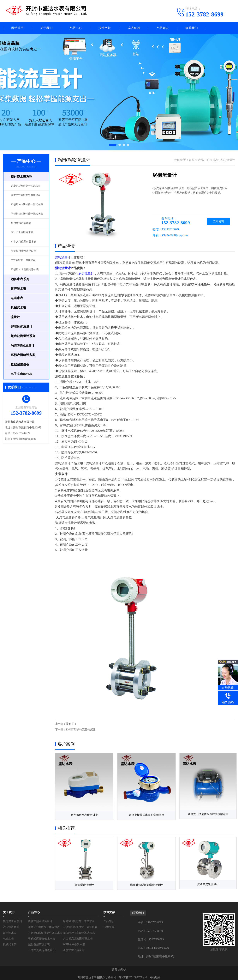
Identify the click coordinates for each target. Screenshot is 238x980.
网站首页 (17, 28)
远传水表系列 (11, 926)
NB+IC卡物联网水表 (22, 233)
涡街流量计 (63, 257)
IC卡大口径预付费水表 (24, 242)
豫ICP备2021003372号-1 (133, 976)
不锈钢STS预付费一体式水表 (27, 205)
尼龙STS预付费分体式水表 (26, 195)
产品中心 (75, 28)
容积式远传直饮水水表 (42, 937)
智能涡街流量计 (84, 883)
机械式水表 (10, 943)
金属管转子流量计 (74, 949)
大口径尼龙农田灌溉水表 (78, 937)
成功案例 (134, 28)
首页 (192, 160)
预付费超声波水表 (21, 223)
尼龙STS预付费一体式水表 (26, 186)
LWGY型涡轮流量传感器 (81, 730)
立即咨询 (218, 222)
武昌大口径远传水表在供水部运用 (206, 814)
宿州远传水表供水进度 (84, 814)
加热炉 (122, 968)
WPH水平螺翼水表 (74, 943)
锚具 (115, 968)
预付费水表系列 (12, 920)
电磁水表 (8, 937)
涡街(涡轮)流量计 (224, 160)
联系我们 (192, 28)
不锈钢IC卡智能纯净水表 (25, 270)
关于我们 (46, 28)
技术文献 (104, 28)
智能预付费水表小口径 (24, 251)
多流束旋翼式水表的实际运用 (145, 814)
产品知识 (163, 28)
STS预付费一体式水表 (23, 260)
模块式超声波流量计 (40, 920)
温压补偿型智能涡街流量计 (145, 883)
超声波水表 (10, 932)
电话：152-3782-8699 (150, 930)
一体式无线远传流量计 (42, 949)
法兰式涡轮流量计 (206, 883)
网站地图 (155, 976)
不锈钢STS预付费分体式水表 (27, 214)
